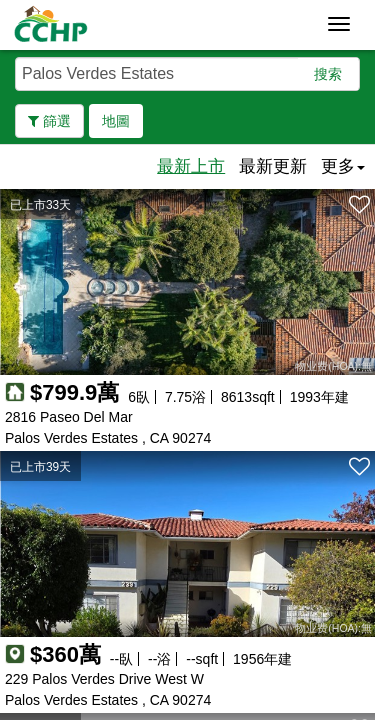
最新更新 (273, 166)
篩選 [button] (49, 121)
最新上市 (191, 166)
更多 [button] (343, 166)
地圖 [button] (116, 121)
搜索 (328, 74)
